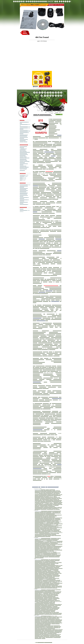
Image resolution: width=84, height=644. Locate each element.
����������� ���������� (24, 136)
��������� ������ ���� (23, 160)
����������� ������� (53, 408)
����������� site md (25, 130)
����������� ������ (40, 301)
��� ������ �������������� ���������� (25, 152)
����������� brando (25, 127)
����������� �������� (24, 155)
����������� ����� (41, 310)
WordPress (22, 212)
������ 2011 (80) (24, 176)
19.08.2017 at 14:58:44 (38, 616)
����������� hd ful (40, 348)
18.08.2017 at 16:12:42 (38, 560)
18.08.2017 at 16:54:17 (38, 538)
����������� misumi (25, 185)
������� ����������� (45, 116)
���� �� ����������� (42, 115)
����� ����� (24, 142)
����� (22, 209)
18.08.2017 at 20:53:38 (38, 590)
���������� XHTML (25, 210)
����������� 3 (24, 204)
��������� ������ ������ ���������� (24, 167)
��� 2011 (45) (23, 180)
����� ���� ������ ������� (25, 157)
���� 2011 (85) (23, 179)
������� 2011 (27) (24, 175)
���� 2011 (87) (23, 178)
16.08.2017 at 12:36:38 (38, 490)
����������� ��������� (24, 189)
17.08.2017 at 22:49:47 (38, 511)
